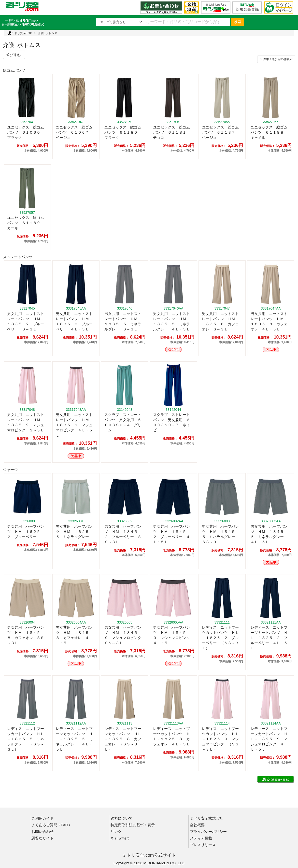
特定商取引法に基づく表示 (133, 825)
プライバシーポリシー (208, 832)
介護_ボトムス (48, 33)
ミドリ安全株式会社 (206, 818)
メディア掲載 (201, 838)
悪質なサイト (43, 838)
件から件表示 (276, 59)
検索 (238, 22)
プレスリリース (203, 845)
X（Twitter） (121, 838)
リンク (116, 832)
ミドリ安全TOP (20, 33)
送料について (122, 818)
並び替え (14, 55)
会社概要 (197, 825)
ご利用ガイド (43, 818)
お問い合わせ (43, 832)
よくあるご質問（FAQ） (52, 825)
